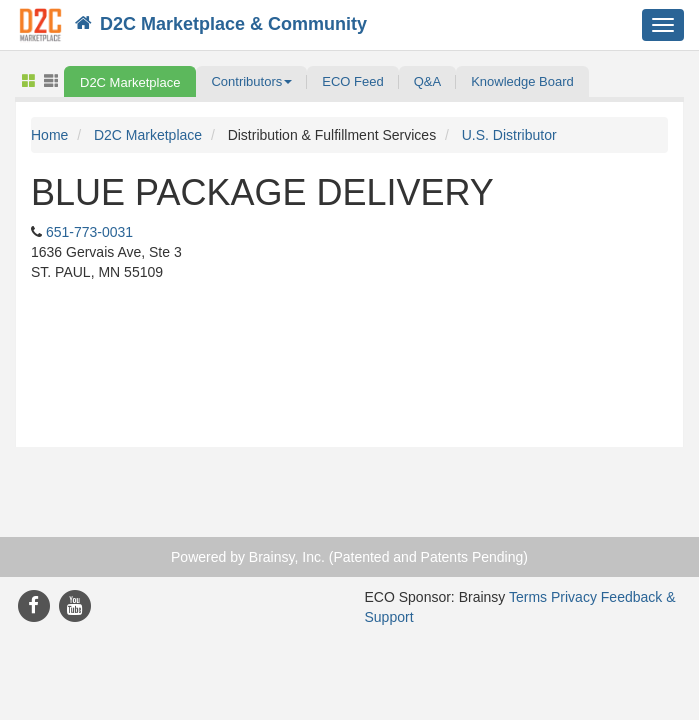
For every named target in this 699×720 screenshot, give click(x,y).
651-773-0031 (89, 232)
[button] (251, 81)
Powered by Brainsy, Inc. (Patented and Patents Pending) (349, 557)
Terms (528, 597)
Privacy (574, 597)
